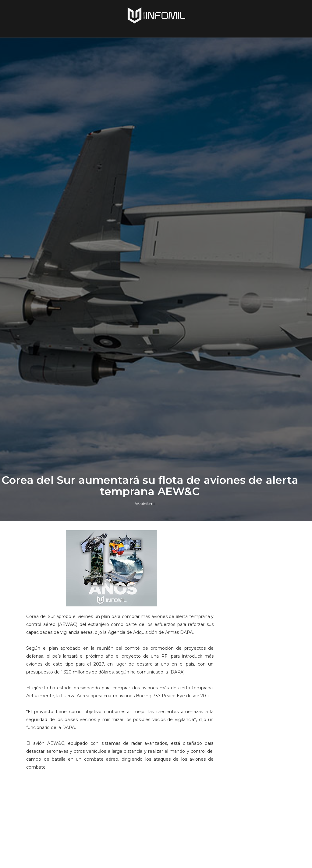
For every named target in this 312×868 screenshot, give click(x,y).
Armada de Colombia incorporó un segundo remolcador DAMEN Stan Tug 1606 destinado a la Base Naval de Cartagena (259, 763)
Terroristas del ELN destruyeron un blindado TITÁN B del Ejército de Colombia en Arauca (259, 722)
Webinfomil (145, 540)
